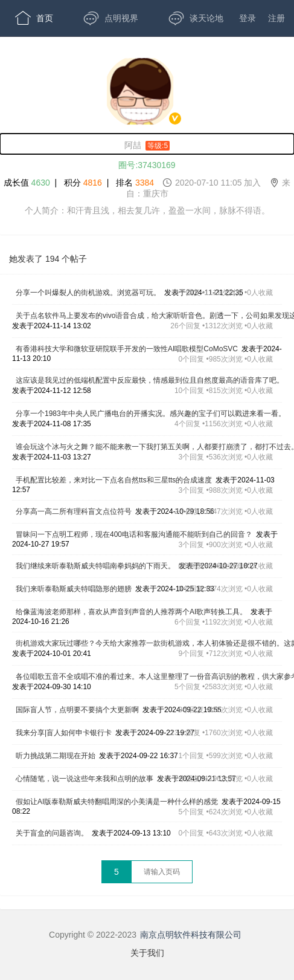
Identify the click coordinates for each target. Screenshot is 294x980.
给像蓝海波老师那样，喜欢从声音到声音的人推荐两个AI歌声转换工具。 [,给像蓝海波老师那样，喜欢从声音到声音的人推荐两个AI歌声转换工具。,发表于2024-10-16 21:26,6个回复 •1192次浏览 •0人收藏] (131, 612)
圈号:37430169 (147, 165)
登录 (248, 18)
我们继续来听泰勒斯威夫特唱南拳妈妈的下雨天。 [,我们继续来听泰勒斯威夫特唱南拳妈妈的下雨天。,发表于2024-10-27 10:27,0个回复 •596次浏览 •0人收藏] (95, 566)
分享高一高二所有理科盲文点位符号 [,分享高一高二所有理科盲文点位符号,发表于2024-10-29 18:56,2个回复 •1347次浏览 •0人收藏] (74, 511)
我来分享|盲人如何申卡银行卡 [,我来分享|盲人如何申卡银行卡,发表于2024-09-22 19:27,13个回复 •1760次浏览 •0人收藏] (64, 733)
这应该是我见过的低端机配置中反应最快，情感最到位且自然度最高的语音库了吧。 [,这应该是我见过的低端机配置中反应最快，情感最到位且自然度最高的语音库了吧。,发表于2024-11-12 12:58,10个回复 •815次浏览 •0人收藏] (150, 380)
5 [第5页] (117, 872)
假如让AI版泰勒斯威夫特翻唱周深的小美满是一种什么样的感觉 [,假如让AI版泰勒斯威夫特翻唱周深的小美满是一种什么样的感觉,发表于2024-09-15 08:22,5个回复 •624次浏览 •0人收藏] (117, 802)
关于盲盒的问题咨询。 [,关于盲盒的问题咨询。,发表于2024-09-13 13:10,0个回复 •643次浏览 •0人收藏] (52, 833)
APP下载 (43, 91)
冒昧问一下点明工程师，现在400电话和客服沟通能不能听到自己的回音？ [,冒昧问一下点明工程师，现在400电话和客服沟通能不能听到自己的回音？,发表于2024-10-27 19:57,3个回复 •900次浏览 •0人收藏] (134, 534)
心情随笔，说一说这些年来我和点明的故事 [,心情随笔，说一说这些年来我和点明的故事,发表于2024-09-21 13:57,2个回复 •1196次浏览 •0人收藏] (85, 779)
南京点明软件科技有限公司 (191, 935)
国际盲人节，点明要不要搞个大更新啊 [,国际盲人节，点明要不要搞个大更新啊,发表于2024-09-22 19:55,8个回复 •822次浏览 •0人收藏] (77, 710)
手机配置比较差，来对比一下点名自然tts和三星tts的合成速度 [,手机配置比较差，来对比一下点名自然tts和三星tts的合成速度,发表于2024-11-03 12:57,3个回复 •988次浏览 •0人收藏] (114, 480)
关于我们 (147, 953)
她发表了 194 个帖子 (48, 259)
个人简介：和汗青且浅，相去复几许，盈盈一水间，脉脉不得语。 (147, 210)
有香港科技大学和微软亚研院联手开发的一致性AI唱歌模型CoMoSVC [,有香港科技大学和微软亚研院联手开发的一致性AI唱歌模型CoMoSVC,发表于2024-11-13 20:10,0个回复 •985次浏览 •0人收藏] (127, 349)
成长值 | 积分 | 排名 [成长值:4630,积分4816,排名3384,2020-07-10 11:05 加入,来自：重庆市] (147, 188)
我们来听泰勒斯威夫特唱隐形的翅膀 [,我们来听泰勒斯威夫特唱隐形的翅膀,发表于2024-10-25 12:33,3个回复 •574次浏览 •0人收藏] (74, 589)
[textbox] (162, 872)
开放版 (200, 54)
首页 (34, 18)
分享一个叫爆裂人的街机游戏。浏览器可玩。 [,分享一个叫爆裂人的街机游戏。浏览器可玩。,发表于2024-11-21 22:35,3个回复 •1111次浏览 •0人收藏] (88, 293)
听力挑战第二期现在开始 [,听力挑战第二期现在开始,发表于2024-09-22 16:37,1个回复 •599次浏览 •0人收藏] (56, 756)
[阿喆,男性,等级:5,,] (147, 144)
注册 (276, 18)
